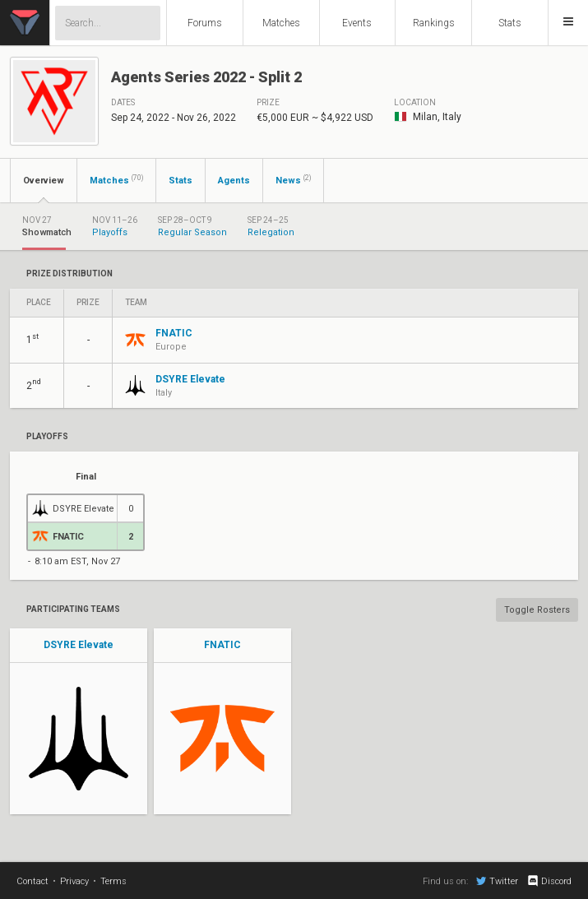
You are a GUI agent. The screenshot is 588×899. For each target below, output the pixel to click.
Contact (32, 881)
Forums (205, 23)
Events (357, 23)
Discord (549, 881)
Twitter (497, 881)
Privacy (74, 881)
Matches (281, 23)
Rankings (434, 23)
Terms (113, 881)
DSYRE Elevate (79, 645)
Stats (510, 23)
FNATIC (222, 645)
